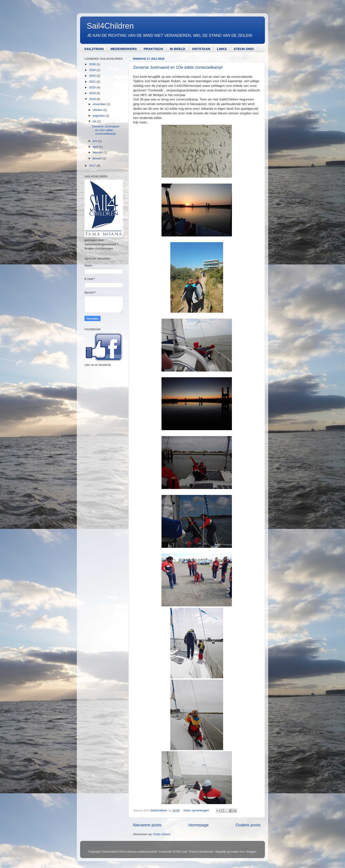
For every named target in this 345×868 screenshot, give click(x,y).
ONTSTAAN (201, 49)
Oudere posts (248, 825)
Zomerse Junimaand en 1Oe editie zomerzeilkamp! (178, 67)
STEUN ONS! (244, 49)
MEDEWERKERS (124, 49)
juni (95, 141)
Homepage (198, 825)
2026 (93, 64)
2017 (93, 166)
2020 (93, 87)
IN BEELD (178, 49)
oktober (98, 110)
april (96, 147)
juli (95, 121)
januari (97, 158)
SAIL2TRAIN (94, 49)
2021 (93, 82)
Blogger (251, 852)
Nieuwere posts (147, 825)
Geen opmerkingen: (197, 810)
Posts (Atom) (162, 834)
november (100, 104)
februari (98, 152)
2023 (93, 76)
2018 (93, 99)
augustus (99, 116)
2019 (93, 93)
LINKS (222, 49)
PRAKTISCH (153, 49)
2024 (93, 70)
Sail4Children (110, 26)
